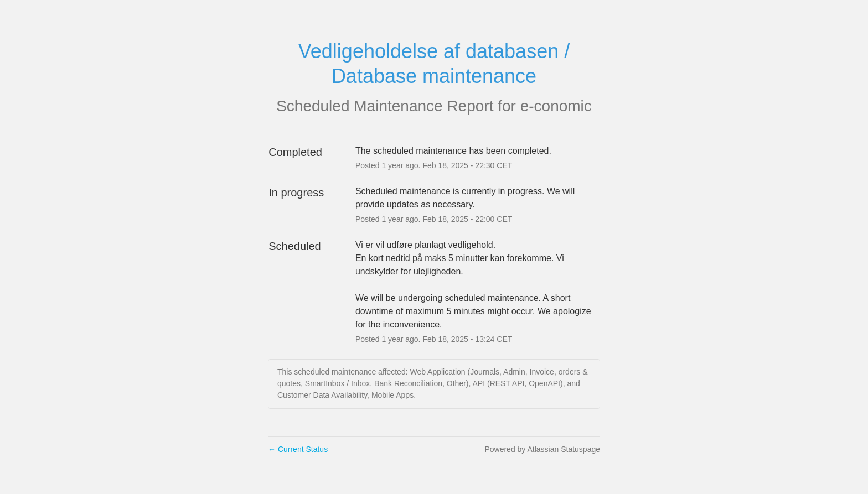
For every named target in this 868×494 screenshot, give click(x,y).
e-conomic (556, 106)
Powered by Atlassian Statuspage (542, 449)
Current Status (298, 449)
